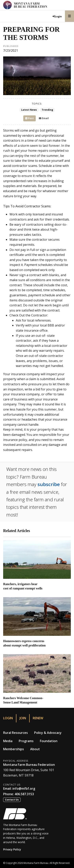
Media (8, 741)
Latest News (29, 110)
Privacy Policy (12, 849)
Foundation (49, 741)
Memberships (14, 749)
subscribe (49, 484)
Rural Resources (15, 733)
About (35, 749)
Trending (47, 110)
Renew (38, 718)
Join (23, 718)
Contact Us (12, 800)
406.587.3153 (24, 794)
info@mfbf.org (24, 788)
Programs (26, 741)
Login (8, 718)
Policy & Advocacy (48, 733)
